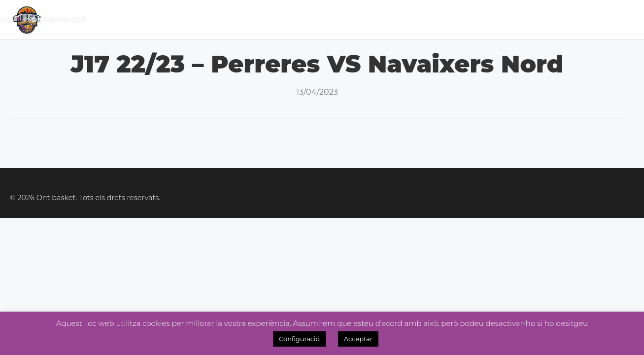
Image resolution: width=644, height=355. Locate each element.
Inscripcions (530, 20)
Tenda (476, 20)
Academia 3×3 (422, 20)
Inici (97, 20)
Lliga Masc (248, 20)
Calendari (189, 20)
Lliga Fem (307, 20)
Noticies (360, 20)
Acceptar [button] (358, 339)
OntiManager (601, 20)
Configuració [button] (299, 339)
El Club (136, 20)
